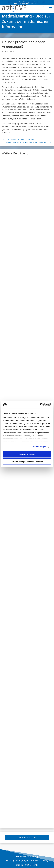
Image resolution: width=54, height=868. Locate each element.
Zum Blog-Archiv (27, 838)
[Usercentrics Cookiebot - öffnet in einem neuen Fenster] (40, 405)
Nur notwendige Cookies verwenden (27, 462)
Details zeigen (40, 447)
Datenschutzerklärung (27, 857)
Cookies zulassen (27, 454)
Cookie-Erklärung (40, 861)
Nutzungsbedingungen (17, 861)
